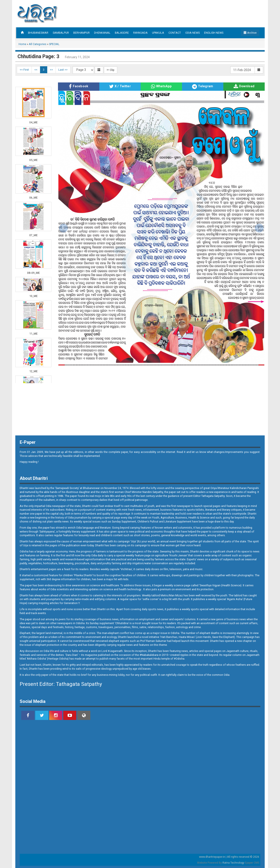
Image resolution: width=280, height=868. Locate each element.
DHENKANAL (102, 33)
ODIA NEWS (192, 33)
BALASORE (122, 33)
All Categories (38, 44)
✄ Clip (111, 70)
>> (51, 70)
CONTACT (175, 33)
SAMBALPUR (61, 33)
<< (36, 70)
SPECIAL (54, 44)
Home (22, 44)
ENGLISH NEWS (214, 33)
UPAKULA (158, 33)
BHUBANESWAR (38, 33)
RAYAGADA (140, 33)
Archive (250, 33)
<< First (24, 70)
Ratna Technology (233, 863)
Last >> (63, 70)
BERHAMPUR (81, 33)
